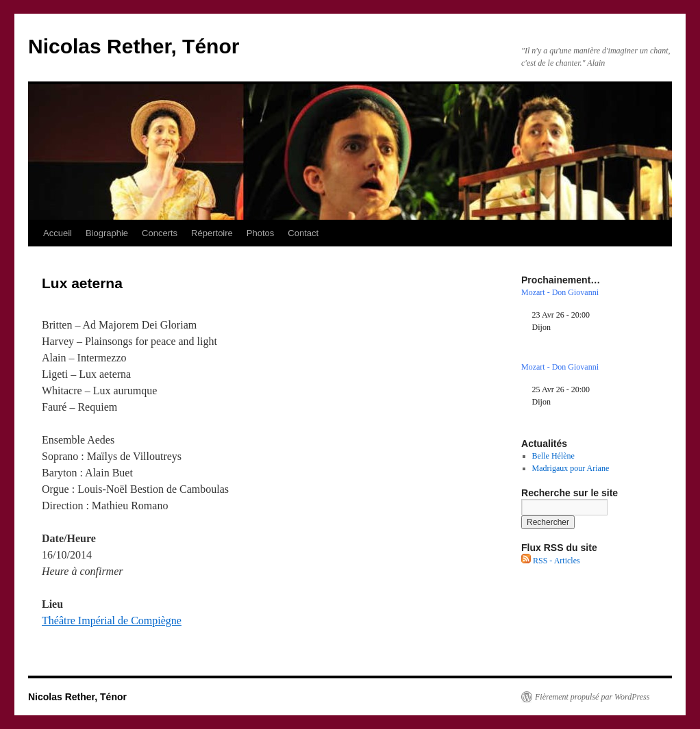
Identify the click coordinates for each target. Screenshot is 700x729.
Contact (303, 233)
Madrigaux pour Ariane (571, 468)
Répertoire (212, 233)
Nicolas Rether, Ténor (134, 46)
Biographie (107, 233)
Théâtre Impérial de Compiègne (112, 621)
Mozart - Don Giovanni (560, 292)
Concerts (160, 233)
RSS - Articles (551, 561)
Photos (260, 233)
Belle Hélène (553, 456)
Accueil (58, 233)
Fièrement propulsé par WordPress (592, 697)
